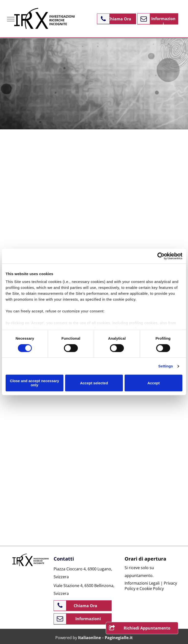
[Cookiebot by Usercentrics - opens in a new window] (161, 256)
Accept (153, 383)
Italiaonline (89, 638)
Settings (166, 366)
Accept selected (94, 383)
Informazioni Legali (142, 583)
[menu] (11, 19)
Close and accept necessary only (34, 383)
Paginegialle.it (119, 638)
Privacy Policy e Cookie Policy (151, 586)
